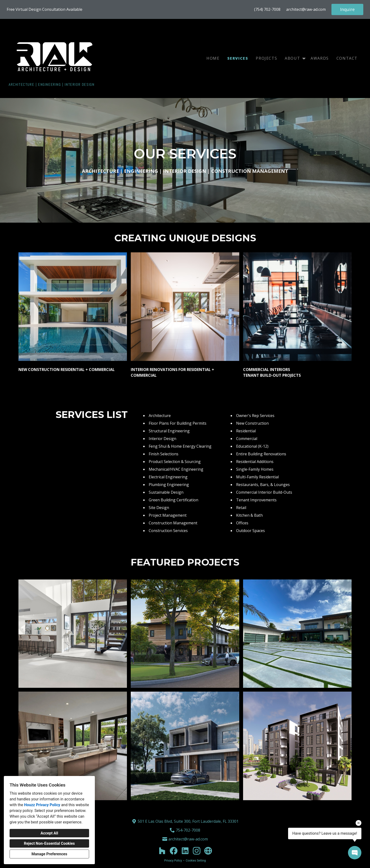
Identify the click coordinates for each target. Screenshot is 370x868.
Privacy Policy (173, 861)
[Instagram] (197, 851)
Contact (347, 58)
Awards (320, 58)
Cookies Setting (196, 861)
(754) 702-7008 (267, 9)
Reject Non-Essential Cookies (49, 843)
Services (238, 58)
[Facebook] (174, 851)
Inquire (347, 9)
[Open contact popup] (355, 853)
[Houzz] (162, 851)
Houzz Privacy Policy (42, 805)
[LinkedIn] (185, 851)
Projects (266, 58)
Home (213, 58)
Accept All (49, 833)
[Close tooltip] (359, 823)
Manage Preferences (49, 854)
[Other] (208, 851)
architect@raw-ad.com (306, 9)
